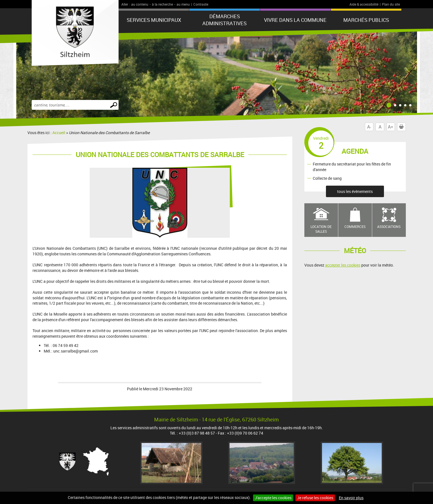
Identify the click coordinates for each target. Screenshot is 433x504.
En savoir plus (351, 498)
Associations (389, 227)
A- (369, 127)
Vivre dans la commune (295, 20)
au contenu (140, 4)
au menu (183, 4)
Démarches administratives (224, 20)
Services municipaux (154, 20)
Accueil (59, 133)
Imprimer (402, 127)
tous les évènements (355, 191)
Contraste (201, 4)
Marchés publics (366, 20)
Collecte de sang (327, 178)
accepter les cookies (343, 265)
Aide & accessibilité (364, 4)
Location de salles (321, 229)
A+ (391, 127)
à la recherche (162, 4)
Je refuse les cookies (315, 498)
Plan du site (391, 4)
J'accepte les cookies (273, 498)
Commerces (355, 227)
